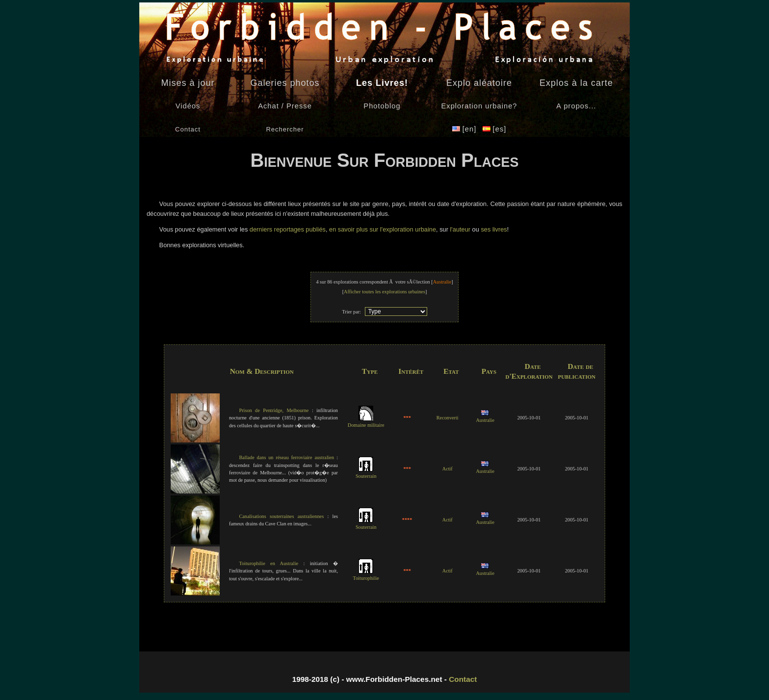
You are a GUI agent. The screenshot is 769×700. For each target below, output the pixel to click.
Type (370, 371)
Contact (463, 679)
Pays (489, 371)
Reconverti (448, 418)
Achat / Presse (285, 106)
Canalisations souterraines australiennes (281, 516)
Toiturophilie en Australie (269, 563)
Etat (451, 371)
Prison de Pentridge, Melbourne (274, 410)
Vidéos (188, 106)
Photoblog (382, 106)
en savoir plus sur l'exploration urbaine (383, 229)
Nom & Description (262, 371)
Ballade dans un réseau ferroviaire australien (286, 457)
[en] (466, 129)
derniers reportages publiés (287, 229)
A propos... (576, 106)
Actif (448, 469)
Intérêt (411, 371)
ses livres (494, 229)
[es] (495, 129)
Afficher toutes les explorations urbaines (384, 292)
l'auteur (460, 229)
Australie (485, 417)
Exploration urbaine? (479, 106)
